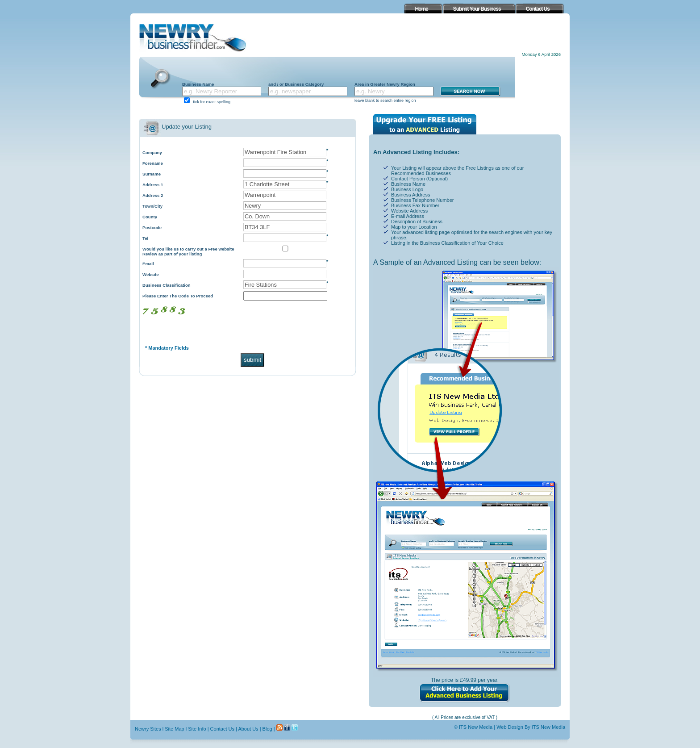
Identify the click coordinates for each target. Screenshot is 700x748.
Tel (145, 238)
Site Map (174, 729)
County (150, 217)
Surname (152, 174)
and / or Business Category (296, 84)
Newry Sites (148, 729)
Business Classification (167, 285)
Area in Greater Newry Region (385, 84)
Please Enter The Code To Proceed (178, 296)
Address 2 (153, 195)
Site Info (197, 729)
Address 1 (153, 185)
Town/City (152, 206)
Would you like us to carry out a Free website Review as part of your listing (188, 251)
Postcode (152, 228)
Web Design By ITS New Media (531, 727)
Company (152, 153)
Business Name (198, 84)
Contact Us (222, 729)
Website (151, 274)
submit (252, 360)
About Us (248, 729)
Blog (267, 729)
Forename (153, 163)
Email (148, 264)
